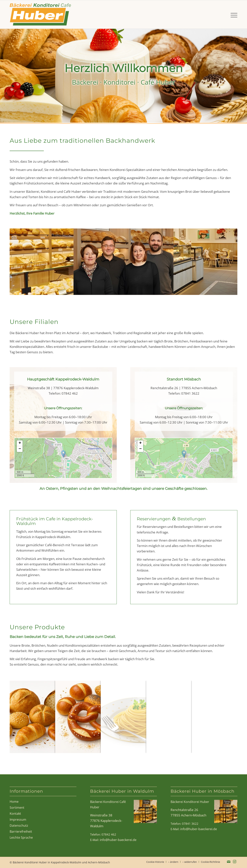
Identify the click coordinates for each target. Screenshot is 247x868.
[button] (63, 454)
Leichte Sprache (21, 837)
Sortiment (17, 808)
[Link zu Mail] (229, 862)
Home (14, 802)
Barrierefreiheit (21, 831)
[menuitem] (233, 14)
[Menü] (233, 14)
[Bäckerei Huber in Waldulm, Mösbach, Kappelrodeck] (40, 14)
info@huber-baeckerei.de (118, 840)
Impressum (18, 820)
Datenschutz (19, 826)
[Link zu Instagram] (234, 862)
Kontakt (15, 814)
